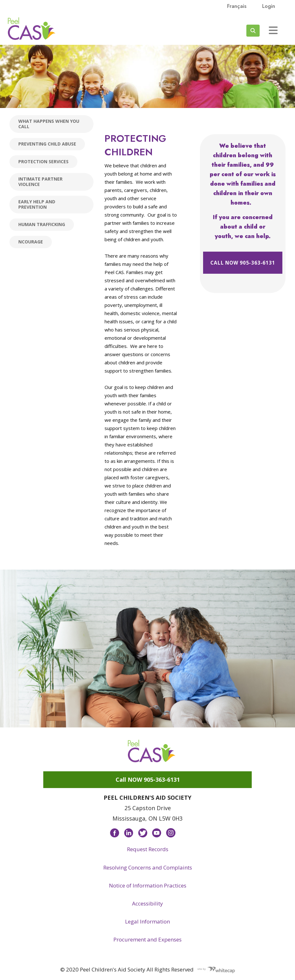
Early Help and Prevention (37, 204)
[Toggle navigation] (273, 30)
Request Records (148, 849)
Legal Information (147, 921)
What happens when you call (49, 124)
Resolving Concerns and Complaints (148, 867)
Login (269, 6)
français (237, 6)
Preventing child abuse (47, 144)
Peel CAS (32, 29)
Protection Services (43, 161)
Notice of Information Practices (148, 885)
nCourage (31, 242)
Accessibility (147, 903)
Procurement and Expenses (147, 939)
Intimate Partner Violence (40, 182)
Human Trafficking (42, 224)
